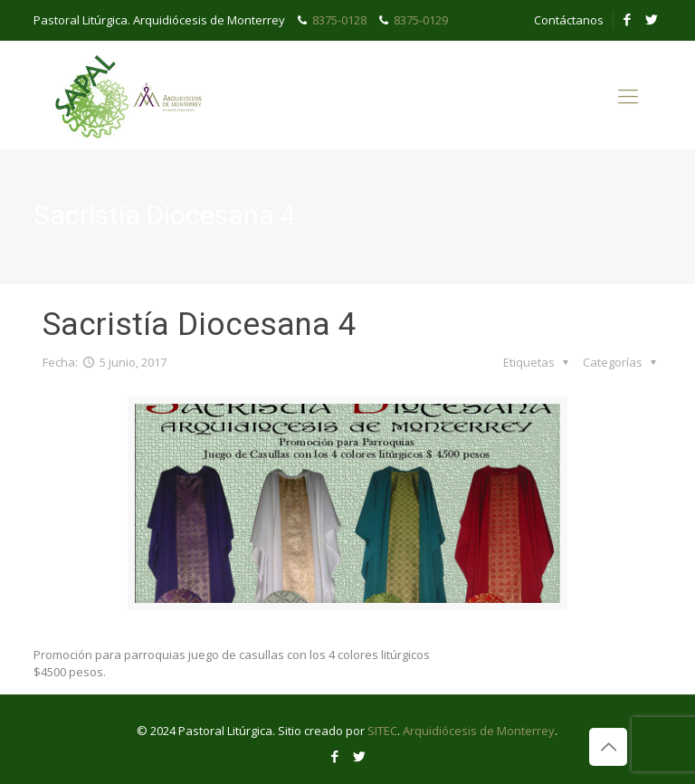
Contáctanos (569, 20)
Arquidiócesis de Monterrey (479, 731)
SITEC (382, 731)
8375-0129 (421, 20)
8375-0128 (339, 20)
